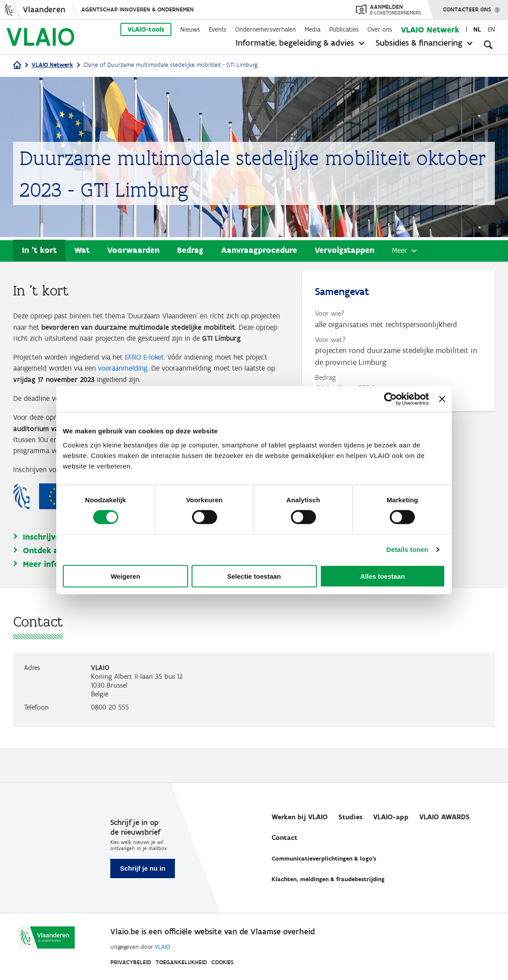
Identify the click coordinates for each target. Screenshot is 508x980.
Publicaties (344, 29)
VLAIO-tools (146, 29)
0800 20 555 (110, 740)
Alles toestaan (383, 576)
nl (477, 29)
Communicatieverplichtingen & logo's (324, 859)
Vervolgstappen (345, 250)
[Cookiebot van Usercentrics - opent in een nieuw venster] (390, 399)
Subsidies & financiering (419, 43)
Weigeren (125, 576)
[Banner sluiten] (442, 399)
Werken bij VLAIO (300, 817)
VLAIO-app (391, 817)
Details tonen (407, 549)
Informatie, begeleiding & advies (295, 43)
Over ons (380, 29)
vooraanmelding (157, 384)
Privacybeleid (131, 962)
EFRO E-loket (156, 372)
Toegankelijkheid (181, 962)
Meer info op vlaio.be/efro (74, 597)
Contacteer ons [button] (467, 7)
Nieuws (190, 29)
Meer (400, 251)
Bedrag (190, 250)
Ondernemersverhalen (265, 29)
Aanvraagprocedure (259, 250)
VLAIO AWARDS (444, 817)
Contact (285, 838)
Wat (82, 250)
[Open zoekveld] (488, 44)
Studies (350, 817)
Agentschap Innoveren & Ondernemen (138, 9)
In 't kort (39, 250)
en (491, 29)
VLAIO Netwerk (430, 30)
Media (312, 29)
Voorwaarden (133, 250)
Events (218, 29)
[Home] (17, 66)
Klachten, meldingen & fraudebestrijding (328, 879)
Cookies (223, 962)
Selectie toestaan (254, 576)
